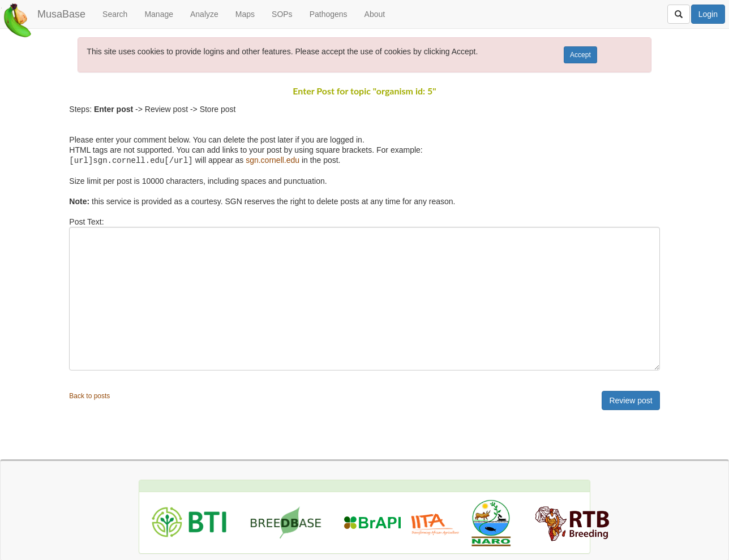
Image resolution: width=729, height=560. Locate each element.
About (375, 14)
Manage (159, 14)
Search (115, 14)
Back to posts (89, 395)
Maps (245, 14)
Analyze (204, 14)
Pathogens (329, 14)
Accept (580, 55)
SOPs (282, 14)
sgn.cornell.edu (273, 160)
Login (708, 14)
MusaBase (61, 14)
